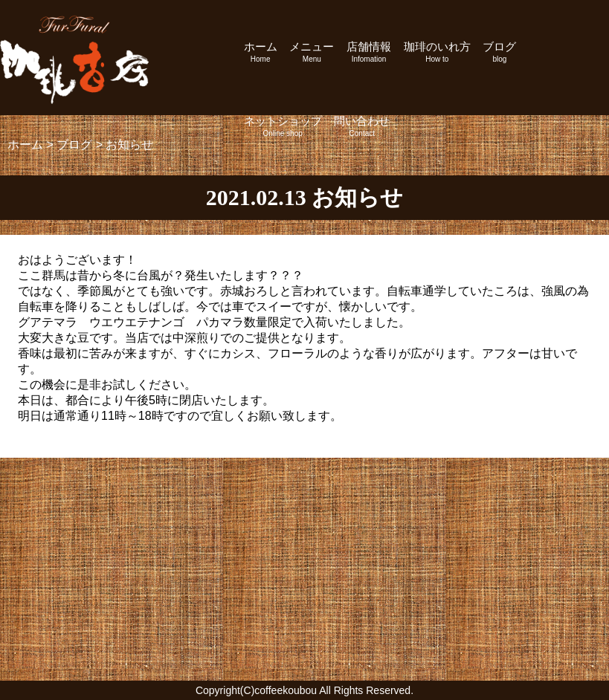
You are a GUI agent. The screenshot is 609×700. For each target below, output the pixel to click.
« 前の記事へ (57, 431)
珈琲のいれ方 (437, 52)
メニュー (312, 52)
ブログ (499, 52)
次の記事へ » (552, 431)
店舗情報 (369, 52)
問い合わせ (362, 126)
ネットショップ (283, 126)
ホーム (261, 52)
